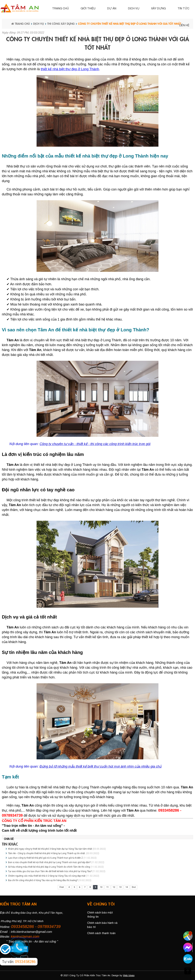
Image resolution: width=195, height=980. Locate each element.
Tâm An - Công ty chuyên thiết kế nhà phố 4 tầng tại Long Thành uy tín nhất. (47, 853)
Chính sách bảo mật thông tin (100, 915)
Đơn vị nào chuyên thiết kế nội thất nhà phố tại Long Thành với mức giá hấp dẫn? (49, 862)
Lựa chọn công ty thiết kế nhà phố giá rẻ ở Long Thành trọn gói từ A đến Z (45, 858)
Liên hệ (184, 25)
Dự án (112, 8)
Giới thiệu (88, 8)
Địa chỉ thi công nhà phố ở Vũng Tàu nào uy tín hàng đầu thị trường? (43, 880)
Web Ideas (129, 975)
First (61, 887)
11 (107, 887)
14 (127, 887)
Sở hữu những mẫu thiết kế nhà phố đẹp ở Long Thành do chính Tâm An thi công (49, 867)
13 (120, 887)
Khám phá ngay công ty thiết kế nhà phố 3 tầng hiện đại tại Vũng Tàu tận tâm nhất (50, 849)
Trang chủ (60, 8)
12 (114, 887)
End (134, 887)
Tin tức (183, 8)
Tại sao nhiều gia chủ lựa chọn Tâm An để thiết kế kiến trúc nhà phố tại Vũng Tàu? (50, 871)
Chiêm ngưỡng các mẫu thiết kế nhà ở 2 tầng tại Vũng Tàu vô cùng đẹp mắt (47, 876)
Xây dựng (158, 8)
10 (101, 887)
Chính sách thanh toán (101, 933)
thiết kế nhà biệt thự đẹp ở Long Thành (70, 69)
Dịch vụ (134, 8)
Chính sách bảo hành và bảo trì (102, 925)
